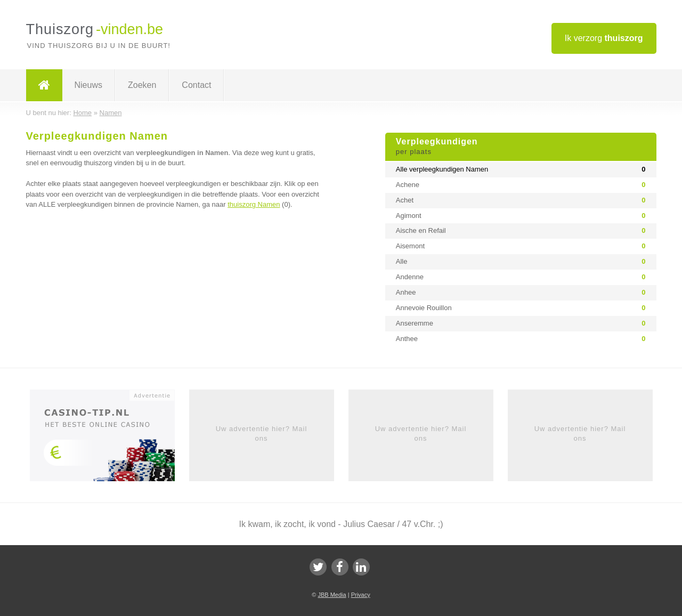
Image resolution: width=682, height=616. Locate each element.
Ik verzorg (604, 38)
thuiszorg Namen (254, 204)
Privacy (361, 595)
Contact (196, 85)
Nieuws (88, 85)
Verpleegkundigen (521, 147)
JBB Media (332, 595)
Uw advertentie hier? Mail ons (262, 433)
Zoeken (142, 85)
